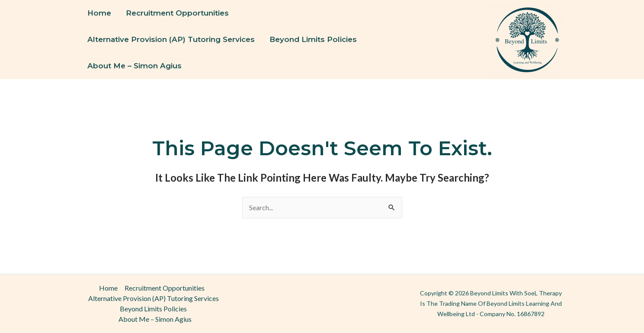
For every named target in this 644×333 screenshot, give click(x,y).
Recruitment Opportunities (177, 13)
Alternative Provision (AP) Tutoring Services (171, 39)
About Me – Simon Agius (135, 66)
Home (99, 13)
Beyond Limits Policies (313, 39)
